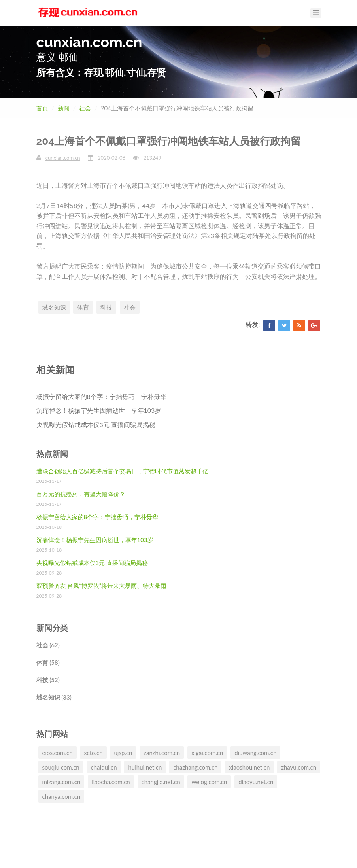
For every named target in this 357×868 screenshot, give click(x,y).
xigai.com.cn (207, 753)
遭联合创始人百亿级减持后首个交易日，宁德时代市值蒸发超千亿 (122, 471)
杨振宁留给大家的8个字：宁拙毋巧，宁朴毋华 (101, 396)
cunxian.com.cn (63, 158)
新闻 (64, 108)
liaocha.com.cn (111, 782)
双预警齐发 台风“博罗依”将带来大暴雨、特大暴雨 (102, 586)
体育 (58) (48, 662)
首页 (42, 108)
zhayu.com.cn (299, 767)
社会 (85, 108)
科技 (106, 307)
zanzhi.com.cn (162, 753)
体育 (83, 307)
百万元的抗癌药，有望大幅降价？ (81, 494)
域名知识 (54, 307)
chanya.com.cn (61, 796)
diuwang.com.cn (255, 753)
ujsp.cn (123, 753)
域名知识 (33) (54, 697)
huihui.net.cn (145, 767)
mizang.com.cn (61, 782)
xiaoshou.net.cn (249, 767)
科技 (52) (48, 680)
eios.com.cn (58, 753)
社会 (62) (48, 645)
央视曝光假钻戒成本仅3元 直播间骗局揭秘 (96, 425)
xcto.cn (93, 753)
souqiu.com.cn (61, 767)
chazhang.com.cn (195, 767)
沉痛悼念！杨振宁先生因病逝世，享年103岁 (99, 410)
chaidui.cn (104, 767)
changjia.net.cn (161, 782)
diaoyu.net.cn (256, 782)
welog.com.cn (209, 782)
